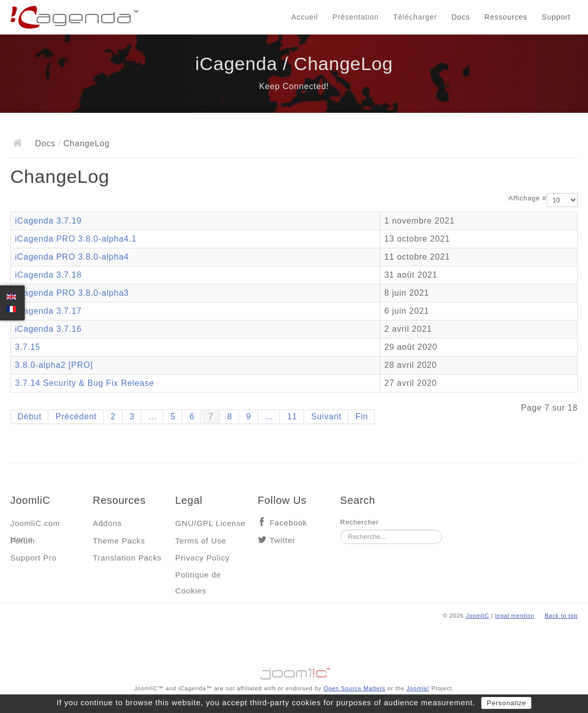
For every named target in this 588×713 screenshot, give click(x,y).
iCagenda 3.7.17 (48, 311)
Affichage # (528, 198)
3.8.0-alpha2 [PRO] (54, 365)
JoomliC (478, 616)
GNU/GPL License (210, 523)
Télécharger (415, 17)
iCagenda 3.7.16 (48, 329)
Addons (107, 523)
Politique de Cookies (198, 577)
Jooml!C (294, 671)
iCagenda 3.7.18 (48, 275)
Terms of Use (201, 541)
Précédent (76, 417)
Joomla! (418, 688)
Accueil (305, 17)
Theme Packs (119, 541)
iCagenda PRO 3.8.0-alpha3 (72, 293)
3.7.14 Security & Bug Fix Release (85, 383)
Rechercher (359, 522)
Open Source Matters (355, 688)
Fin (362, 417)
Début (30, 417)
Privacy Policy (203, 558)
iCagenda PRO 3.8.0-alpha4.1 (76, 239)
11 (292, 417)
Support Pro (33, 558)
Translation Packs (127, 558)
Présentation (356, 17)
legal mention (515, 616)
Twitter (282, 540)
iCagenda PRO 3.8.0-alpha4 (72, 257)
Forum (23, 541)
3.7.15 (28, 347)
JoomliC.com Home (35, 526)
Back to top (561, 616)
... (153, 417)
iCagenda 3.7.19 (48, 221)
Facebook (288, 523)
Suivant (326, 417)
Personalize (506, 703)
